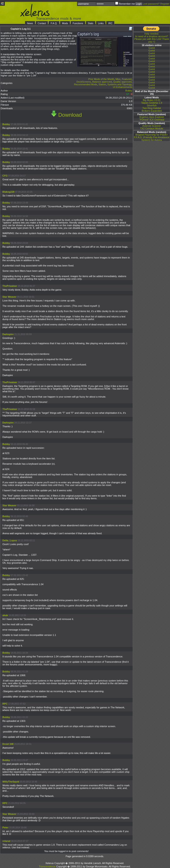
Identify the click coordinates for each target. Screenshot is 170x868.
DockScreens (84, 82)
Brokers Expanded (152, 111)
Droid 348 (8, 744)
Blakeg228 (8, 192)
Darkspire (8, 334)
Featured (127, 79)
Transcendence (47, 866)
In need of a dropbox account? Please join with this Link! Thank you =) (152, 38)
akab (5, 615)
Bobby (129, 91)
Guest (152, 48)
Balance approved (102, 82)
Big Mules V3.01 (152, 100)
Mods (65, 23)
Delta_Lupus (10, 540)
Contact (42, 23)
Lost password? (151, 4)
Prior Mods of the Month (101, 79)
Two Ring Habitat (152, 108)
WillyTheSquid (11, 782)
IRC (110, 23)
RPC (5, 704)
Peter (6, 827)
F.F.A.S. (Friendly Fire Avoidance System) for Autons (152, 139)
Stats (91, 23)
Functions (78, 23)
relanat (6, 841)
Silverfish (152, 105)
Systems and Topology (119, 84)
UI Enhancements (123, 87)
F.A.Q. (54, 23)
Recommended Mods (86, 84)
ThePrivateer (10, 286)
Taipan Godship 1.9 (152, 103)
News (30, 23)
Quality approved (122, 82)
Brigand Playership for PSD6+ (152, 135)
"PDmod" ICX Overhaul (152, 120)
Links (101, 23)
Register (165, 4)
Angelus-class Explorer (152, 117)
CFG (5, 176)
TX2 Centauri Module (152, 128)
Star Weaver (9, 297)
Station (102, 84)
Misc (118, 79)
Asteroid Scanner (152, 126)
